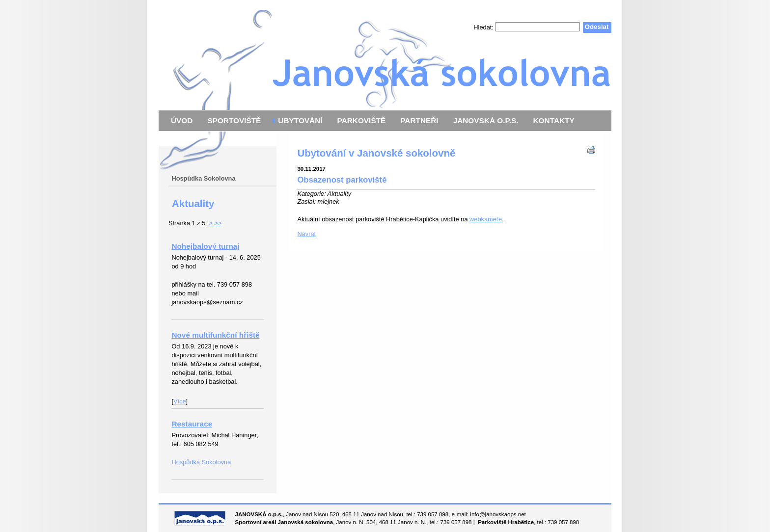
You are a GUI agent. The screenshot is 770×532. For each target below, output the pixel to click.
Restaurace (192, 424)
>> (218, 223)
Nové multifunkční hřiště (215, 335)
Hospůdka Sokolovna (201, 462)
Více (180, 401)
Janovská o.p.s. (385, 55)
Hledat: (484, 27)
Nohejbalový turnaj (205, 246)
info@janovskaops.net (498, 514)
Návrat (306, 234)
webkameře (486, 219)
